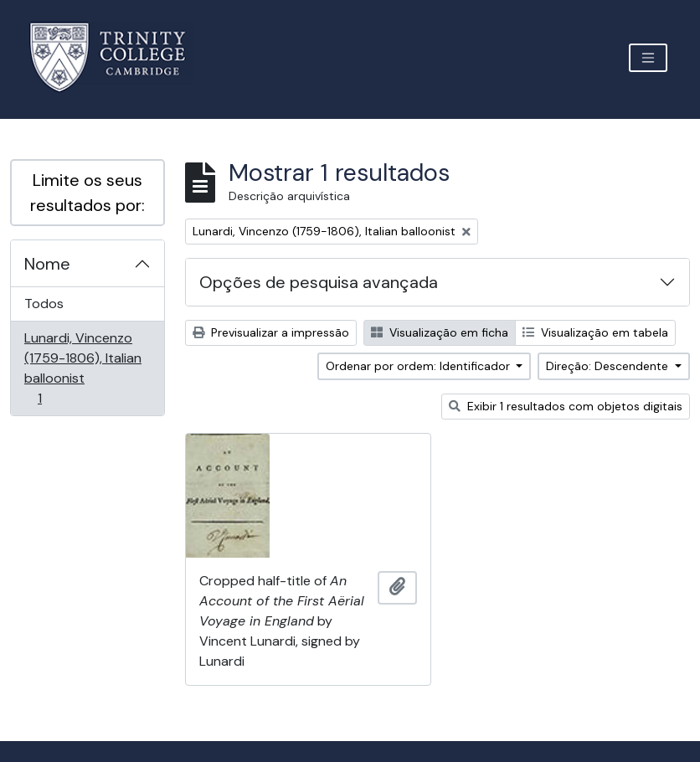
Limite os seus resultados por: (87, 193)
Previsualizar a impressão (271, 332)
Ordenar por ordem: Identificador (419, 366)
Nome (47, 264)
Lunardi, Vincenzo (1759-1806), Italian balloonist (82, 368)
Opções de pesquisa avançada (319, 282)
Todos (44, 304)
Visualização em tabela (595, 332)
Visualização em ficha (440, 332)
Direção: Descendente (609, 366)
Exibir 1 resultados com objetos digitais (566, 406)
